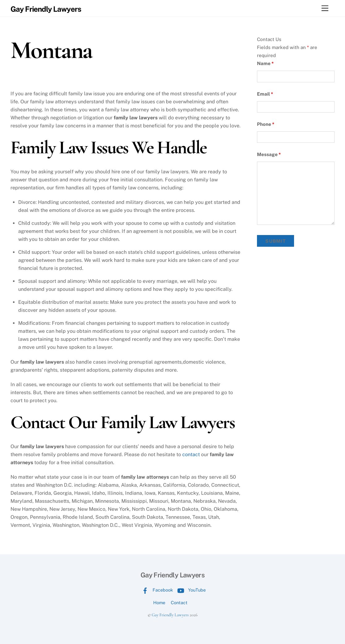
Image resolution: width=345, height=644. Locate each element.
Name (265, 63)
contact (191, 454)
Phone (266, 124)
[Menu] (325, 8)
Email (265, 94)
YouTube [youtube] (190, 590)
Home (159, 603)
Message (269, 154)
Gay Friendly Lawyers (170, 615)
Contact (179, 603)
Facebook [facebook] (156, 590)
